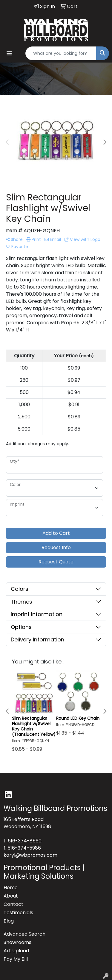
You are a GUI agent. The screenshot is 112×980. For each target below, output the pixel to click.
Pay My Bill (16, 959)
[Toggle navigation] (9, 53)
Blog (9, 921)
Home (11, 888)
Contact (13, 904)
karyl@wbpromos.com (30, 855)
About (11, 896)
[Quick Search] (61, 53)
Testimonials (18, 913)
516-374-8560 (25, 841)
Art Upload (16, 951)
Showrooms (17, 942)
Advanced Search (24, 934)
